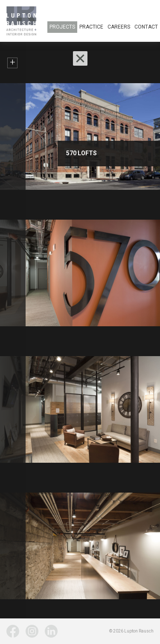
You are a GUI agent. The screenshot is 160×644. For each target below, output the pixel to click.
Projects (62, 27)
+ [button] (13, 62)
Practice (91, 27)
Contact (146, 27)
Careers (119, 27)
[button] (80, 58)
